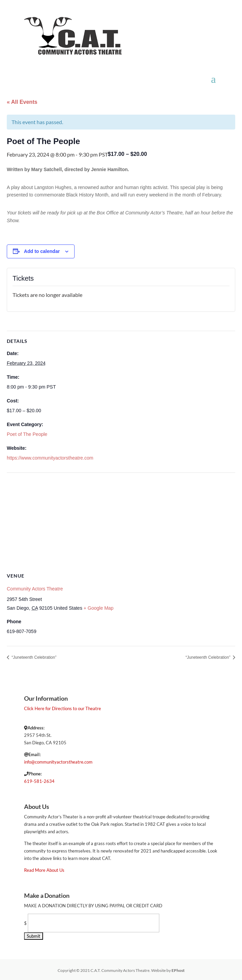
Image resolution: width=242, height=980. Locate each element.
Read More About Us (44, 870)
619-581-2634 (39, 781)
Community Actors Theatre (35, 589)
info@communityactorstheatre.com (58, 762)
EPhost (178, 970)
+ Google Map (99, 608)
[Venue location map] (121, 522)
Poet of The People (27, 434)
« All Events (22, 102)
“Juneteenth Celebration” (33, 657)
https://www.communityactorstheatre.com (50, 458)
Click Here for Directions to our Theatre (63, 708)
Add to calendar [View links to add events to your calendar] (42, 251)
